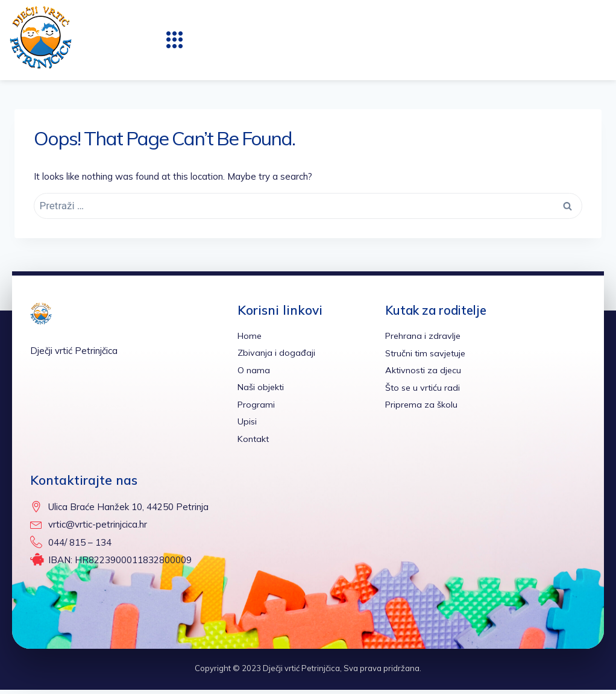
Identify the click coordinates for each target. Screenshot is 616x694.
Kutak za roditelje (439, 310)
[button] (175, 40)
